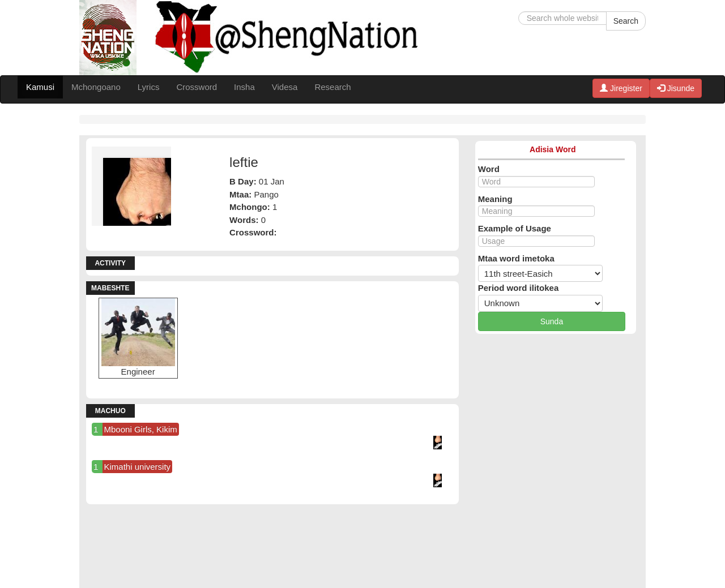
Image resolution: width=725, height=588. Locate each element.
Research (332, 87)
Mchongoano (96, 87)
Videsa (285, 87)
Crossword (197, 87)
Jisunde (676, 88)
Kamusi (40, 87)
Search (626, 21)
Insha (244, 87)
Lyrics (149, 87)
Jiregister (621, 88)
